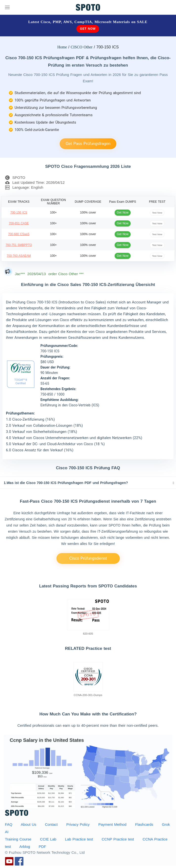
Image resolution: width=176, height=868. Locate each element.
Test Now (157, 212)
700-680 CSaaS (19, 234)
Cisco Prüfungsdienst (88, 558)
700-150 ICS (19, 213)
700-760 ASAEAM (19, 256)
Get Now (88, 29)
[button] (88, 483)
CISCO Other (82, 47)
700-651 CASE (19, 223)
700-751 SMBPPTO (19, 245)
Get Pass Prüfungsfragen (88, 144)
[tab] (88, 483)
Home (62, 47)
